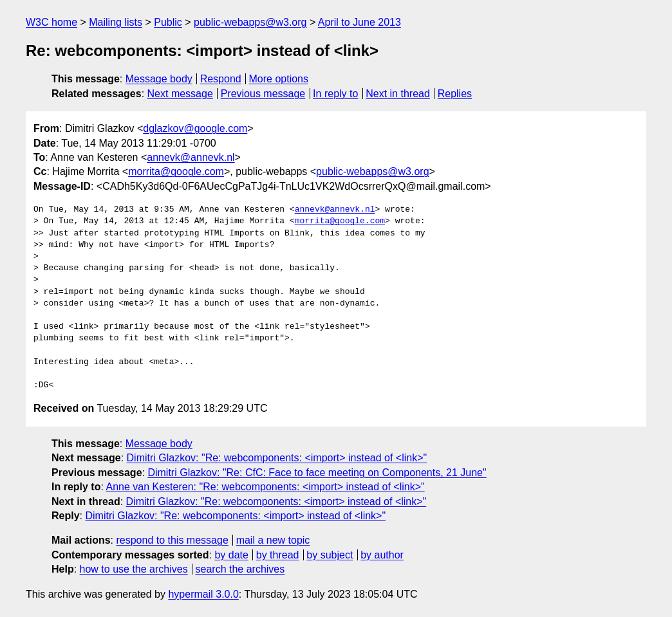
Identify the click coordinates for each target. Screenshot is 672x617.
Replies (455, 94)
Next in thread (398, 94)
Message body (159, 79)
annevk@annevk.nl (191, 157)
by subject (330, 555)
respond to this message (172, 540)
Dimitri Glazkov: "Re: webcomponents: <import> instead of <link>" (277, 458)
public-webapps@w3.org (250, 22)
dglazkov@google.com (195, 128)
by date (231, 555)
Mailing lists (116, 22)
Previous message (263, 94)
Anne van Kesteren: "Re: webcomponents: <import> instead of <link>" (265, 487)
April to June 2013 (359, 22)
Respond (221, 79)
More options (279, 79)
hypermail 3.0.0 (203, 594)
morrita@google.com (176, 171)
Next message (180, 94)
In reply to (335, 94)
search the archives (240, 569)
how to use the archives (134, 569)
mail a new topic (273, 540)
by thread (278, 555)
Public (168, 22)
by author (382, 555)
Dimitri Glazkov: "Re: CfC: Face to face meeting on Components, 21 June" (317, 473)
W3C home (51, 22)
